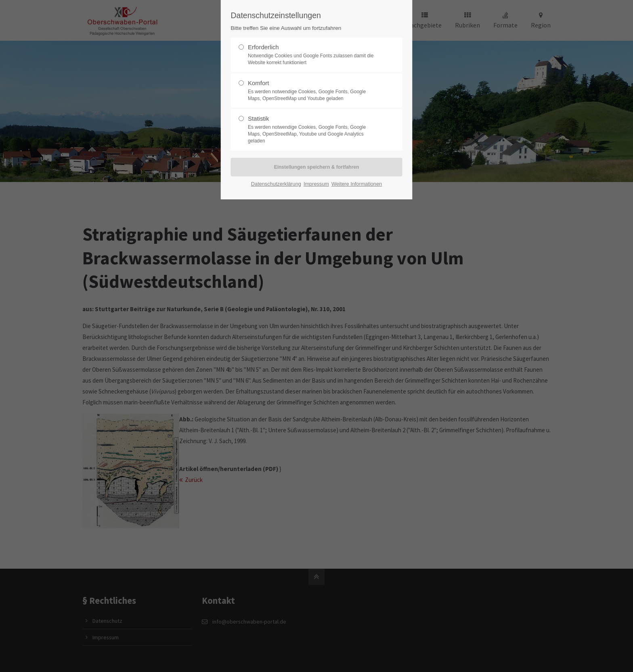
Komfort (313, 91)
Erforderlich (313, 55)
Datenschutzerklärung (276, 184)
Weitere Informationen (357, 184)
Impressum (316, 184)
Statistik (313, 130)
